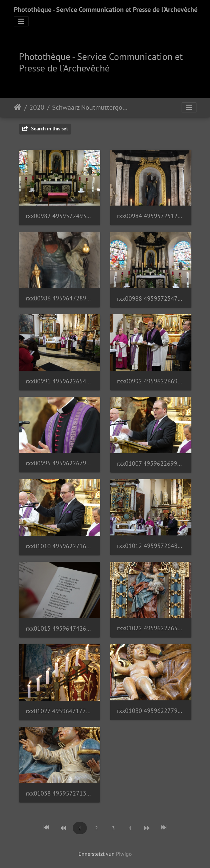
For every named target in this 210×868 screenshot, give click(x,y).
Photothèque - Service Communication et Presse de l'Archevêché (106, 9)
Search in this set (45, 129)
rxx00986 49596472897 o (60, 298)
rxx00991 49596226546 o (60, 381)
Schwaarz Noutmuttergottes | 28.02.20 (90, 107)
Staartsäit (18, 107)
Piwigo (124, 854)
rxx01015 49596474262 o (60, 628)
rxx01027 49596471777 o (60, 711)
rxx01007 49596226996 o (151, 463)
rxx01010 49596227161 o (60, 546)
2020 (37, 107)
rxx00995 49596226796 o (60, 463)
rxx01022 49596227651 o (151, 628)
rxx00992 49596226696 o (151, 381)
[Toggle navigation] (21, 21)
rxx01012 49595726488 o (151, 546)
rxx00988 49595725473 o (151, 299)
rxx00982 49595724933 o (60, 216)
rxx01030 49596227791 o (151, 711)
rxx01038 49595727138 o (60, 793)
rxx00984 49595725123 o (151, 216)
